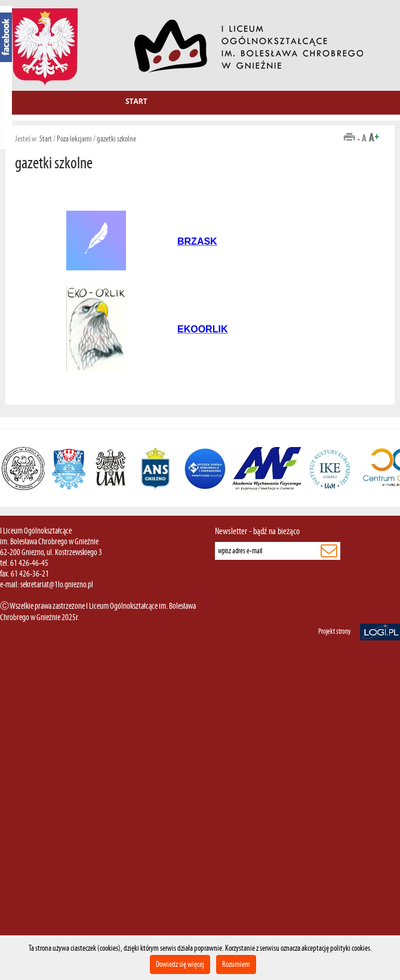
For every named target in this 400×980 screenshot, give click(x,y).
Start (136, 101)
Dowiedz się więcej (180, 964)
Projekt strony (335, 631)
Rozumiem (236, 964)
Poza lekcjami (74, 139)
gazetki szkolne (116, 139)
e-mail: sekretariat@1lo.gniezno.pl (47, 584)
